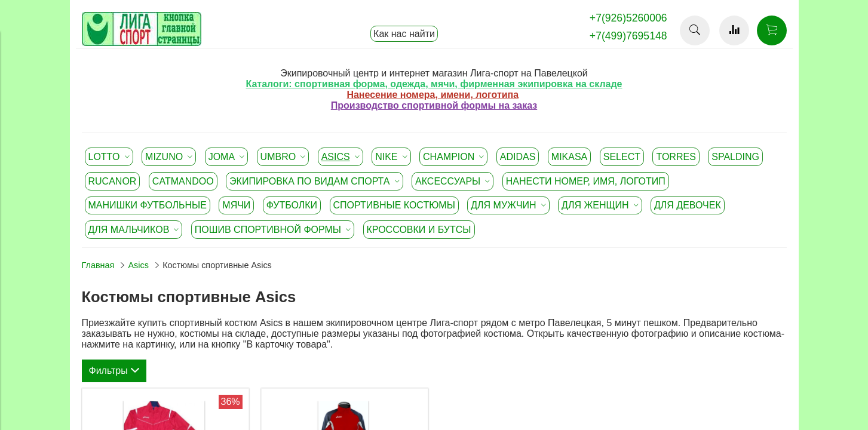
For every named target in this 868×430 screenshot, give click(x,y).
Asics (139, 265)
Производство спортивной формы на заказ (434, 105)
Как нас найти (404, 34)
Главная (98, 265)
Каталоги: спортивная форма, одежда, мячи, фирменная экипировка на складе (434, 84)
